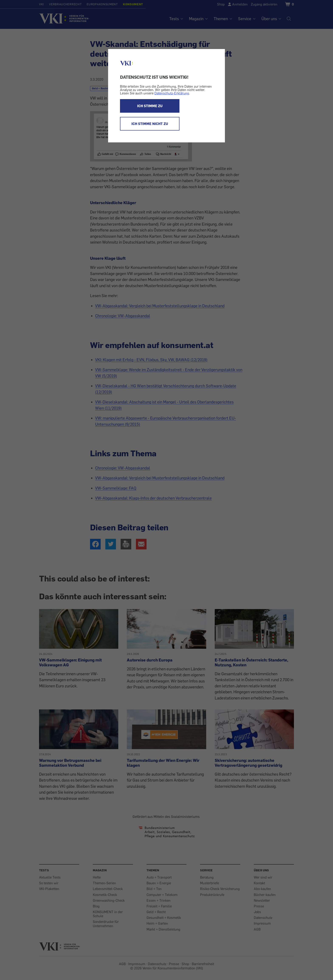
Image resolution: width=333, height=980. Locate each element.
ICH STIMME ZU (150, 106)
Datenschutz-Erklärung (172, 93)
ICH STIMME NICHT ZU (150, 124)
